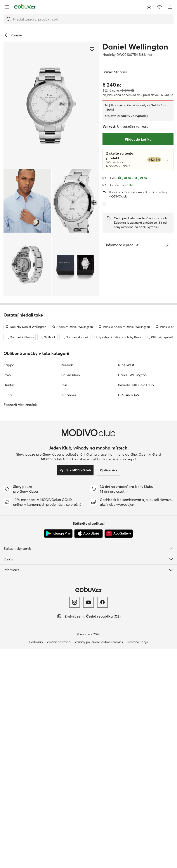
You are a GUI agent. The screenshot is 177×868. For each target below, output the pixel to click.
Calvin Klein (70, 563)
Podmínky (36, 830)
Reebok (67, 553)
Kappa (9, 553)
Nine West (126, 553)
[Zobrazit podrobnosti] (167, 245)
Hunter (9, 573)
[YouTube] (88, 790)
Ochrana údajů (137, 830)
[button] (51, 106)
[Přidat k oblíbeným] (92, 49)
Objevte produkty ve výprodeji (127, 116)
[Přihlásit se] (149, 7)
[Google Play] (58, 722)
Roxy (7, 563)
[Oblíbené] (160, 7)
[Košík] (170, 7)
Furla (8, 583)
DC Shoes (69, 583)
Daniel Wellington (135, 47)
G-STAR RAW (129, 583)
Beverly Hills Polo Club (136, 573)
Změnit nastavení (59, 830)
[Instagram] (75, 790)
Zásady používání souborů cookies (99, 830)
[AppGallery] (119, 722)
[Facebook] (102, 790)
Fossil (65, 573)
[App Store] (88, 722)
